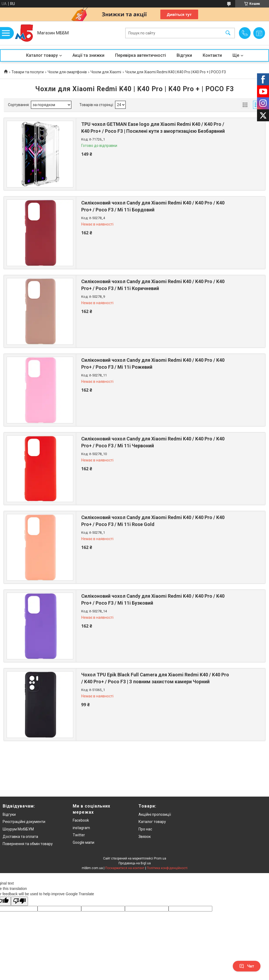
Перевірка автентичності (140, 55)
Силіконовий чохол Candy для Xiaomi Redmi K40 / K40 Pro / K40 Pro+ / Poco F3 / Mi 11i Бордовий (153, 206)
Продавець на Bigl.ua (135, 863)
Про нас (145, 829)
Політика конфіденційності (167, 868)
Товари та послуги (28, 72)
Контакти (212, 55)
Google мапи (83, 842)
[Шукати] (228, 33)
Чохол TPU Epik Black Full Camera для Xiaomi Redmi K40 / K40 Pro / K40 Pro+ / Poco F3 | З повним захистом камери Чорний (155, 678)
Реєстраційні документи (24, 822)
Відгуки (184, 55)
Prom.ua (160, 858)
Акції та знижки (88, 55)
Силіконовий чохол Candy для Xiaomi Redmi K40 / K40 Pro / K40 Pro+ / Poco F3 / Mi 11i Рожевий (153, 363)
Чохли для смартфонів (67, 72)
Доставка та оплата (20, 837)
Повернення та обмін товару (28, 844)
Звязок (145, 837)
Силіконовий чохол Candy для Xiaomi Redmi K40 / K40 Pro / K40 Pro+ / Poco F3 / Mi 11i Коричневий (153, 285)
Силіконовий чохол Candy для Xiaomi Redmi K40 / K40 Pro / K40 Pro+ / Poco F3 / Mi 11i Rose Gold (153, 521)
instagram (81, 828)
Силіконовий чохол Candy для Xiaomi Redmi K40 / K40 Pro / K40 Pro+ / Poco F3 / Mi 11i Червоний (153, 442)
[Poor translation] (19, 901)
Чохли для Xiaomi (106, 72)
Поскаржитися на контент (125, 868)
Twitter (79, 835)
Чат (247, 966)
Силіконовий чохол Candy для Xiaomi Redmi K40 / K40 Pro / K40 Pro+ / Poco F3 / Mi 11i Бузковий (153, 599)
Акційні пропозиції (155, 814)
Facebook (81, 820)
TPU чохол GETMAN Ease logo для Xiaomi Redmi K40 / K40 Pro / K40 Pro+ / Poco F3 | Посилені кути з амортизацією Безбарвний (153, 127)
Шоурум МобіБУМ (18, 829)
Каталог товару (42, 55)
